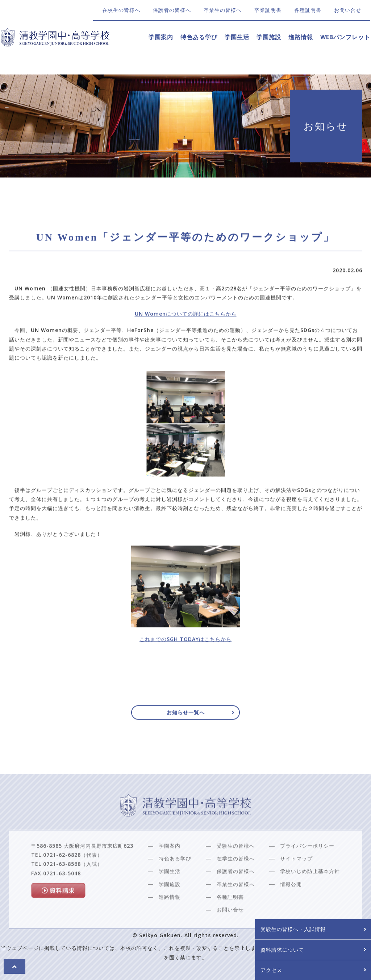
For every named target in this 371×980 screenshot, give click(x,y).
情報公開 (291, 900)
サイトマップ (296, 875)
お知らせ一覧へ (186, 715)
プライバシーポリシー (307, 862)
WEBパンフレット (345, 37)
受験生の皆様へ (236, 862)
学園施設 (269, 37)
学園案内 (161, 37)
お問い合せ (348, 10)
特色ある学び (199, 37)
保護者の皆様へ (172, 10)
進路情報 (301, 37)
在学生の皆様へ (236, 875)
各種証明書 (308, 10)
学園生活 (237, 37)
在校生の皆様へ (121, 10)
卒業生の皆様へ (223, 10)
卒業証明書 (268, 10)
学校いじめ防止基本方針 (310, 888)
